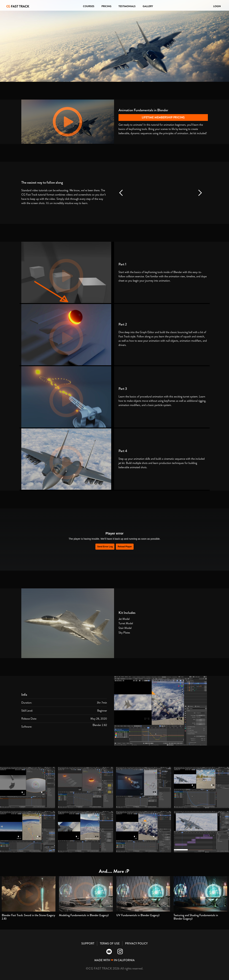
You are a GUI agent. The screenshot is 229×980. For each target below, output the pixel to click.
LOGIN (217, 6)
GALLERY (148, 6)
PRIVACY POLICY (136, 943)
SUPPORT (88, 943)
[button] (121, 193)
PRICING (106, 6)
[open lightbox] (28, 788)
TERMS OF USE (110, 943)
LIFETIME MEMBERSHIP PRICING (163, 117)
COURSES (89, 6)
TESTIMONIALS (127, 6)
